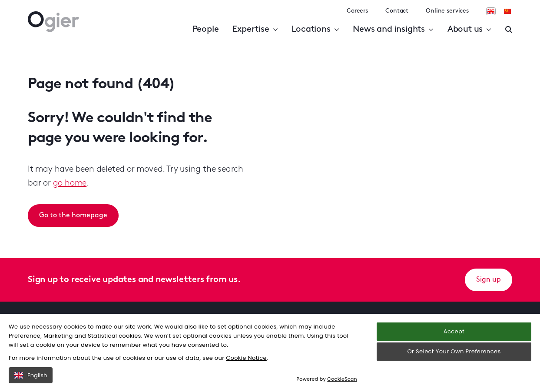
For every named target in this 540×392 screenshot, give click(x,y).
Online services (447, 11)
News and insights (393, 30)
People (206, 30)
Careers (357, 11)
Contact (397, 11)
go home (70, 183)
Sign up (489, 280)
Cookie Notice (246, 358)
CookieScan (342, 379)
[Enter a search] (509, 30)
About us (469, 30)
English (31, 375)
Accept (454, 331)
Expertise (255, 30)
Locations (315, 30)
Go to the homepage (73, 216)
